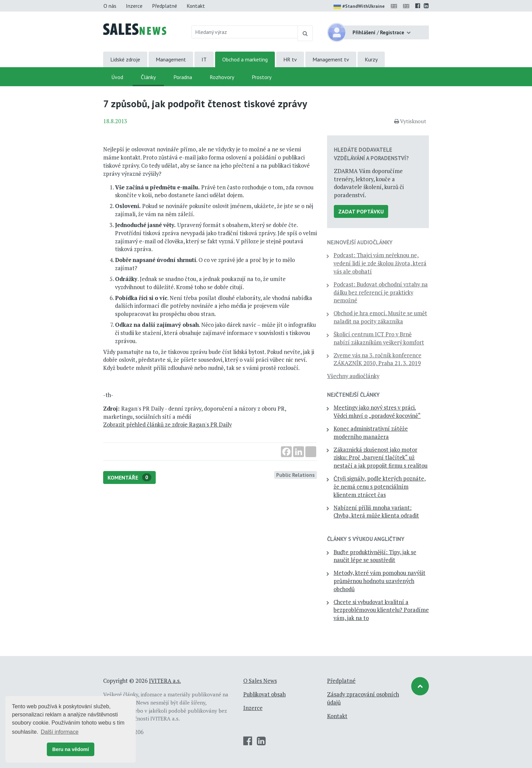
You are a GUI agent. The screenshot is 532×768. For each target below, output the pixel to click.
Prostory (262, 77)
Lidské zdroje (125, 59)
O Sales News (260, 681)
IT (204, 59)
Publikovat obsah (264, 694)
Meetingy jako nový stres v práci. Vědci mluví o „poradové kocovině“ (377, 412)
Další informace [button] (60, 732)
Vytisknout (410, 121)
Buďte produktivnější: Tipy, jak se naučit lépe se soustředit (375, 556)
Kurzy (371, 59)
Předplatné (165, 6)
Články (148, 77)
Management (171, 59)
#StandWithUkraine (359, 7)
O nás (110, 6)
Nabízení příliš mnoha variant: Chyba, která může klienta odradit (376, 512)
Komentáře (129, 477)
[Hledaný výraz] (245, 32)
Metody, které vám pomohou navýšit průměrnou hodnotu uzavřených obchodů (379, 581)
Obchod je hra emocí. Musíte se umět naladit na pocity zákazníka (380, 317)
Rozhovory (222, 77)
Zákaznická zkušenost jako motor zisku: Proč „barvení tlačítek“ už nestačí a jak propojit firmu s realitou (381, 458)
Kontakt (196, 6)
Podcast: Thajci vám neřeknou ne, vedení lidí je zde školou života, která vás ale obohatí (380, 263)
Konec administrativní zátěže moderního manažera (371, 433)
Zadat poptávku (361, 211)
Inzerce (134, 6)
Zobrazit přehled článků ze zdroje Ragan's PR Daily (167, 425)
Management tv (331, 59)
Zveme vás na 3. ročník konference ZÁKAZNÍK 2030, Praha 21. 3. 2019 (377, 359)
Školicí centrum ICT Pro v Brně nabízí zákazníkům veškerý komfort (379, 338)
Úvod (117, 77)
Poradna (183, 77)
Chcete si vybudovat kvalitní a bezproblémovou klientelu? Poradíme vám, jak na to (381, 610)
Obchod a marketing (245, 59)
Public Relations (296, 475)
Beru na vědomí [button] (71, 749)
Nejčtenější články (353, 395)
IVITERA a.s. (165, 681)
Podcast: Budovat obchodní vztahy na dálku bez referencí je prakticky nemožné (381, 293)
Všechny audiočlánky (353, 376)
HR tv (290, 59)
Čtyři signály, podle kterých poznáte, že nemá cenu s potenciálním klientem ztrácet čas (380, 487)
